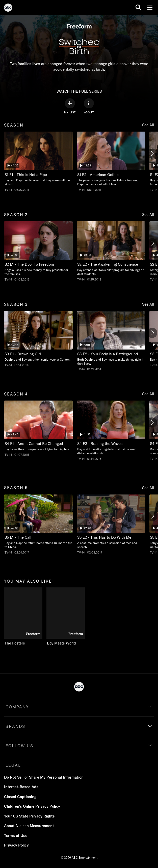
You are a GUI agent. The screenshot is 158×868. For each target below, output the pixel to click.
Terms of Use (16, 836)
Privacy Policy (16, 845)
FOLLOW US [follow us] (19, 746)
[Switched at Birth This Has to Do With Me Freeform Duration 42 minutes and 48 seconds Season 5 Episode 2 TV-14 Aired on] (111, 525)
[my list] (70, 106)
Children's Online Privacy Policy (32, 806)
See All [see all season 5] (148, 488)
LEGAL (13, 765)
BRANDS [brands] (15, 726)
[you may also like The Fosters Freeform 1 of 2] (23, 617)
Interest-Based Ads (21, 787)
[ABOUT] (89, 106)
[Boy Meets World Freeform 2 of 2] (68, 617)
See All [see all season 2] (148, 215)
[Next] (152, 154)
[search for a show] (138, 7)
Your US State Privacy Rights (29, 816)
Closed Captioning (20, 797)
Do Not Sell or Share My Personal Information (44, 777)
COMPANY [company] (17, 707)
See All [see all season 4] (148, 394)
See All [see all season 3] (148, 304)
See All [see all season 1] (148, 125)
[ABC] (8, 8)
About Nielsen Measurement (29, 826)
